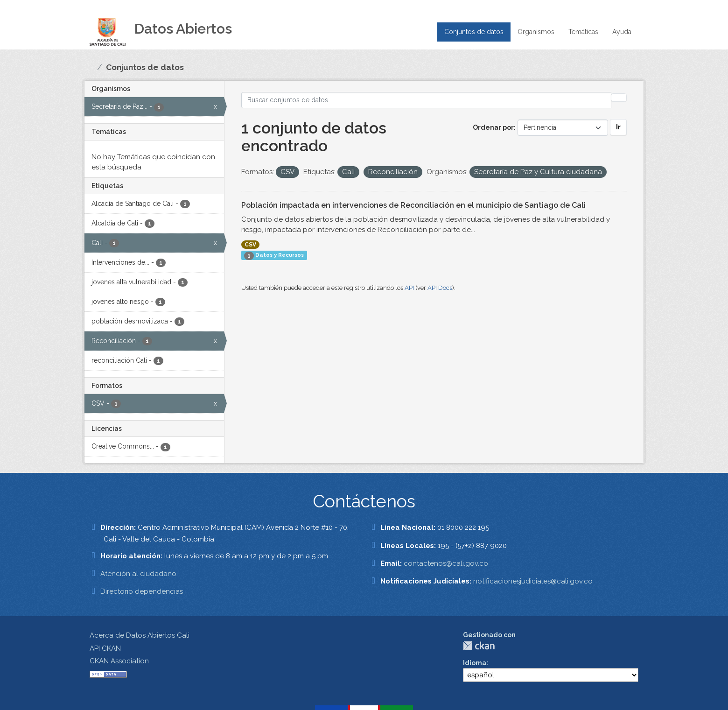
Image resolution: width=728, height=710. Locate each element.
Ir (618, 127)
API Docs (440, 288)
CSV (250, 245)
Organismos (536, 32)
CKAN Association (119, 661)
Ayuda (622, 32)
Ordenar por (493, 127)
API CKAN (105, 648)
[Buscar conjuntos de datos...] (427, 100)
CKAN (479, 646)
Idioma (475, 663)
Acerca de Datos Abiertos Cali (140, 635)
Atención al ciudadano (138, 574)
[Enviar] (619, 98)
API (409, 288)
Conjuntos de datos (474, 32)
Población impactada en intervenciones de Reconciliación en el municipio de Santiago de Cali (413, 205)
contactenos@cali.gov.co (446, 563)
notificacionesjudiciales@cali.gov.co (533, 581)
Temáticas (583, 32)
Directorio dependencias (142, 591)
